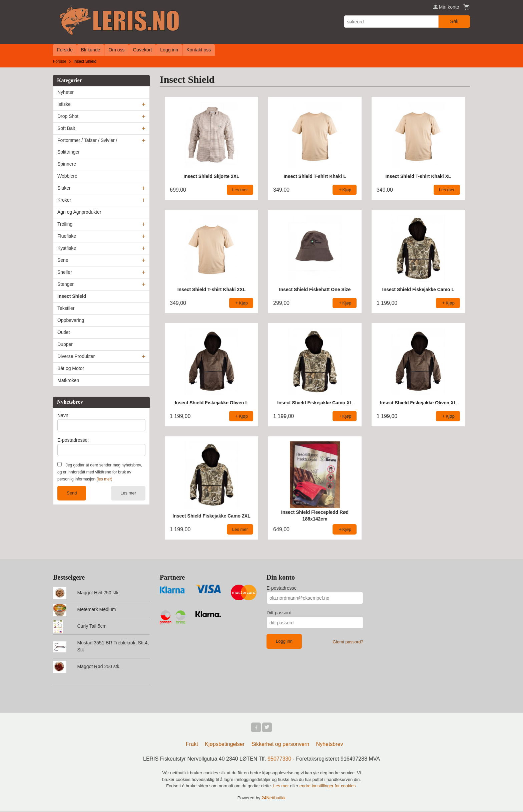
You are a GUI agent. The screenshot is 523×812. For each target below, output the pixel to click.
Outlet (64, 332)
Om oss (116, 50)
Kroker (64, 200)
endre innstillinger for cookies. (328, 787)
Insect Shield (72, 296)
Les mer (128, 493)
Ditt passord (279, 613)
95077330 (279, 760)
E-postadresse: (73, 440)
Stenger (66, 284)
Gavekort (143, 50)
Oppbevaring (71, 320)
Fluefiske (67, 236)
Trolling (65, 224)
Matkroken (68, 380)
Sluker (64, 188)
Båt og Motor (71, 368)
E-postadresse (282, 588)
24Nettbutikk (274, 799)
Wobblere (67, 176)
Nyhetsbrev (330, 745)
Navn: (64, 415)
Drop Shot (68, 116)
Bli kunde (91, 50)
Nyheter (66, 92)
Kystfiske (67, 248)
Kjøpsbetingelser (225, 745)
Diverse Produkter (76, 356)
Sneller (65, 272)
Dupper (65, 344)
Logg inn (169, 50)
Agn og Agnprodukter (79, 212)
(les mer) (104, 479)
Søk (454, 21)
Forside (65, 50)
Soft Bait (66, 128)
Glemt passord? (348, 642)
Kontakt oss (199, 50)
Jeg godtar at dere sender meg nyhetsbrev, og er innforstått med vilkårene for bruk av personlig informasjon (100, 472)
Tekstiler (66, 308)
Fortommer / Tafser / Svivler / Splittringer (87, 146)
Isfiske (64, 104)
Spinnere (67, 164)
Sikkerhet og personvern (280, 745)
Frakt (192, 745)
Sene (63, 260)
